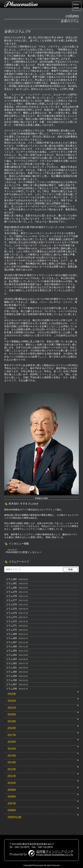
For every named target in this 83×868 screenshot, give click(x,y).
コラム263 (11, 659)
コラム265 (11, 651)
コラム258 (11, 680)
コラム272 (11, 621)
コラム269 (11, 634)
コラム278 (11, 596)
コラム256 (11, 689)
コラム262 (11, 663)
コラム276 (11, 604)
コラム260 (11, 672)
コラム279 (11, 592)
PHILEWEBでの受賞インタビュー (24, 552)
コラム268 (11, 638)
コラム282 (11, 579)
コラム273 (11, 617)
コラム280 (11, 588)
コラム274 (11, 613)
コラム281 (11, 583)
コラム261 (11, 668)
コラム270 (11, 630)
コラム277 (11, 600)
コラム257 (11, 684)
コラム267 (11, 642)
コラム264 (11, 655)
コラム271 (11, 626)
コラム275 (11, 609)
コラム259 (11, 676)
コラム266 (11, 646)
